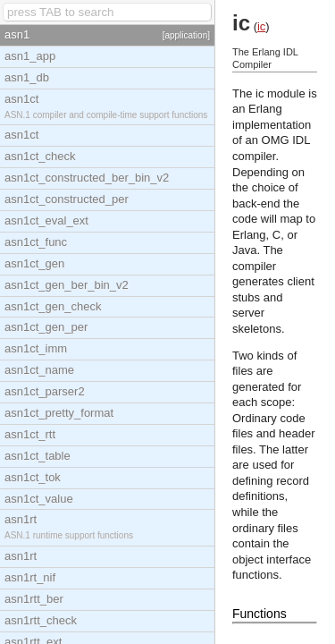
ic (261, 26)
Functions (260, 614)
